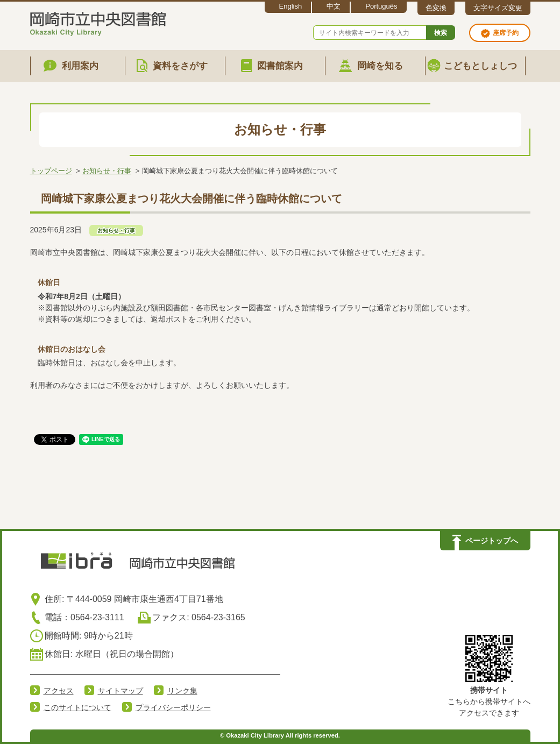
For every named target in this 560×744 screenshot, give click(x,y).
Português (381, 6)
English (291, 6)
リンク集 (182, 691)
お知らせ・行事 (107, 171)
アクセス (59, 691)
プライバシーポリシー (173, 707)
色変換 (436, 8)
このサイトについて (77, 707)
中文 (334, 6)
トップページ (51, 171)
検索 (441, 33)
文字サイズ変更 (498, 8)
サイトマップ (120, 691)
